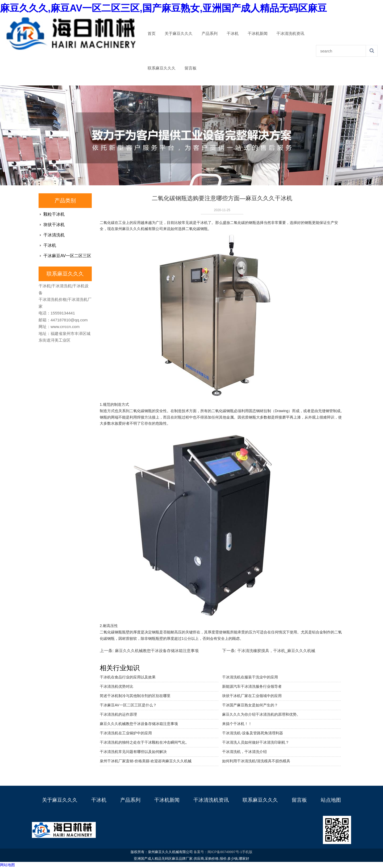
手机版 (247, 852)
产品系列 (210, 34)
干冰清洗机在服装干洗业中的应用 (250, 677)
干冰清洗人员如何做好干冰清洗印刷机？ (256, 742)
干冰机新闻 (258, 34)
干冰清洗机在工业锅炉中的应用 (126, 733)
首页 (152, 34)
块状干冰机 (54, 225)
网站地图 (7, 865)
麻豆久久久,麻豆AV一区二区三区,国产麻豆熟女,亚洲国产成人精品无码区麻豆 (163, 8)
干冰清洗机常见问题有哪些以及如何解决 (133, 752)
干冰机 (233, 34)
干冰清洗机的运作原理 (118, 714)
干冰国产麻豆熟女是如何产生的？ (250, 705)
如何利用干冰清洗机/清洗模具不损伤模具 (256, 761)
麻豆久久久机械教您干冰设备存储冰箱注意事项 (157, 651)
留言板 (191, 68)
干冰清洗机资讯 (290, 34)
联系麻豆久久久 (162, 68)
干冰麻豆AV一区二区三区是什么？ (128, 705)
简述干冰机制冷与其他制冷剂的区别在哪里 (135, 696)
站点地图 (331, 800)
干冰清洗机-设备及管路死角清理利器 (253, 733)
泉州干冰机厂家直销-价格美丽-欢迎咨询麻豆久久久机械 (146, 761)
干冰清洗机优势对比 (116, 686)
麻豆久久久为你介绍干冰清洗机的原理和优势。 (261, 714)
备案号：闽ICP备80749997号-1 (218, 852)
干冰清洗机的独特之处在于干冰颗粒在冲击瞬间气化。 (144, 742)
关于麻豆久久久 (179, 34)
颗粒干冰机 (54, 214)
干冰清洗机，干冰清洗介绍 (244, 752)
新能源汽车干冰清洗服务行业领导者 (252, 686)
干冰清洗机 (54, 235)
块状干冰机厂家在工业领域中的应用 (252, 696)
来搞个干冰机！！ (237, 724)
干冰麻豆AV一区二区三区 (67, 256)
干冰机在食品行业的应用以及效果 (128, 677)
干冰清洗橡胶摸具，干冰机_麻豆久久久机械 (276, 651)
